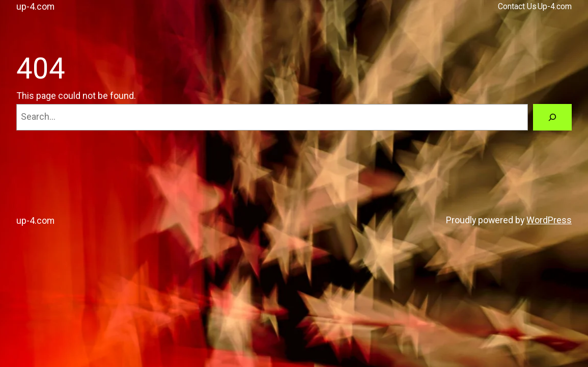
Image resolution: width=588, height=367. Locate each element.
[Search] (552, 117)
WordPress (549, 220)
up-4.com (35, 6)
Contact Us (517, 6)
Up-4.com (555, 6)
